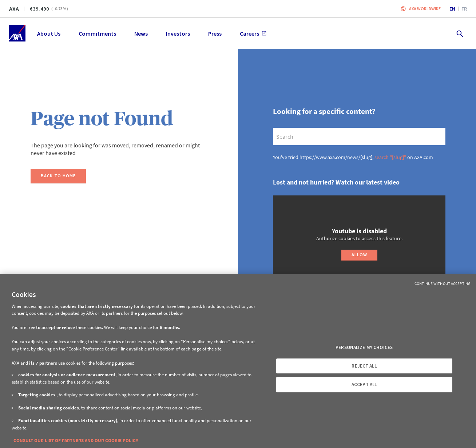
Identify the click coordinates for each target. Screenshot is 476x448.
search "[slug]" (390, 157)
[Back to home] (58, 176)
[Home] (17, 33)
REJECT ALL (364, 366)
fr (464, 9)
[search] (359, 136)
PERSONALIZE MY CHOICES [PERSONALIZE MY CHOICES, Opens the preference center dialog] (364, 347)
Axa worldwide (425, 9)
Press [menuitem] (215, 33)
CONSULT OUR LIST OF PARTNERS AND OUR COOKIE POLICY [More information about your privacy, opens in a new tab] (76, 441)
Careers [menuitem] (253, 33)
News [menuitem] (141, 33)
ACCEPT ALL (364, 384)
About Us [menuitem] (49, 33)
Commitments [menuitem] (97, 33)
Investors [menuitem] (178, 33)
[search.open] (459, 33)
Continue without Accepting (443, 284)
